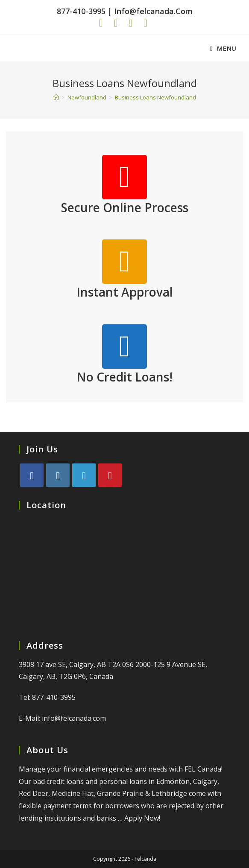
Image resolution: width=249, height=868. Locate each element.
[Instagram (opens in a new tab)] (128, 23)
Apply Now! (142, 818)
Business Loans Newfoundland (155, 97)
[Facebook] (32, 475)
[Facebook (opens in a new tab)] (102, 23)
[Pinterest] (110, 475)
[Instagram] (58, 475)
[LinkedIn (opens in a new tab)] (142, 23)
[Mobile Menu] (223, 48)
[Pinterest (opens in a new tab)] (113, 23)
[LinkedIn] (84, 475)
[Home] (56, 97)
